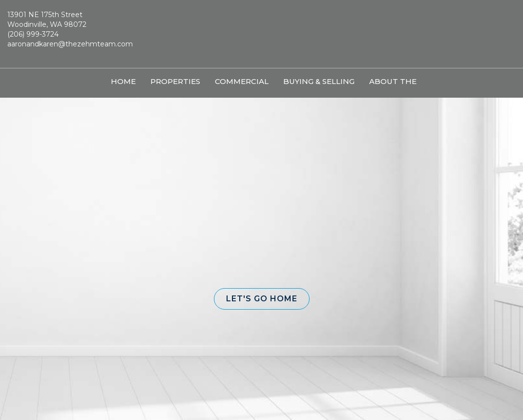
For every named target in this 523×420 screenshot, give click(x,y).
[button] (262, 299)
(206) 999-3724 (33, 34)
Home (123, 81)
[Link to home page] (261, 34)
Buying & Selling (319, 81)
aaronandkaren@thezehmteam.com (70, 44)
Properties (175, 81)
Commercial (242, 81)
